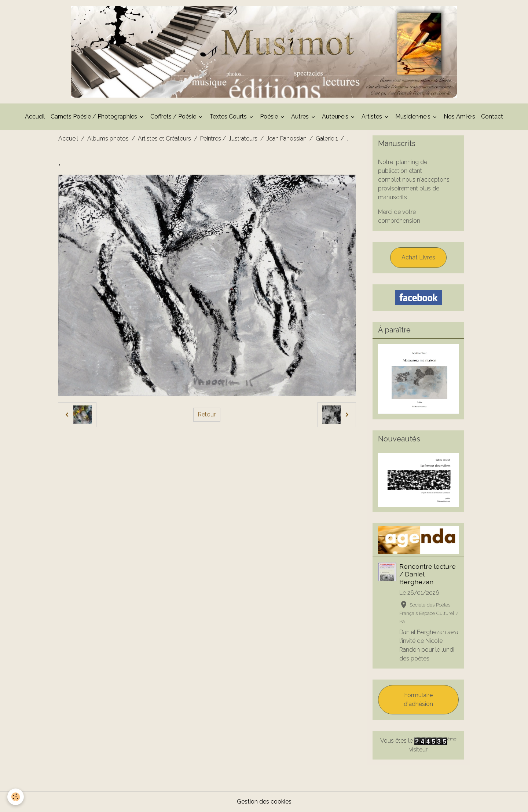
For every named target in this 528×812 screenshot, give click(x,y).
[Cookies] (16, 797)
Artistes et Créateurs (164, 139)
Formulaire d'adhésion (418, 700)
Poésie (270, 116)
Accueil (35, 116)
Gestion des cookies (264, 802)
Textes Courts (229, 116)
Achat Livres (418, 257)
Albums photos (108, 139)
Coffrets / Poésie (174, 116)
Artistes (373, 116)
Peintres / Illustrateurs (229, 139)
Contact (492, 116)
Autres (301, 116)
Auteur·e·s (336, 116)
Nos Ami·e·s (459, 116)
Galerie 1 (327, 139)
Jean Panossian (287, 139)
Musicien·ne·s (414, 116)
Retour (207, 414)
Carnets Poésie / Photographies (95, 116)
